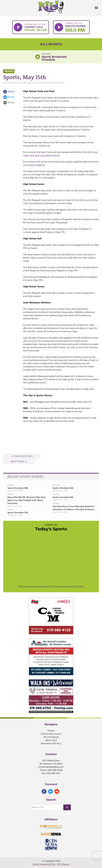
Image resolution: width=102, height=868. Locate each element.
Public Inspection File (44, 864)
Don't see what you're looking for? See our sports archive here (51, 586)
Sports (9, 71)
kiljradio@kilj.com (54, 767)
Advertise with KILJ (51, 743)
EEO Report (63, 864)
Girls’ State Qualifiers (34, 165)
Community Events (51, 734)
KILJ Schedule (51, 737)
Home (51, 731)
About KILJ (51, 740)
